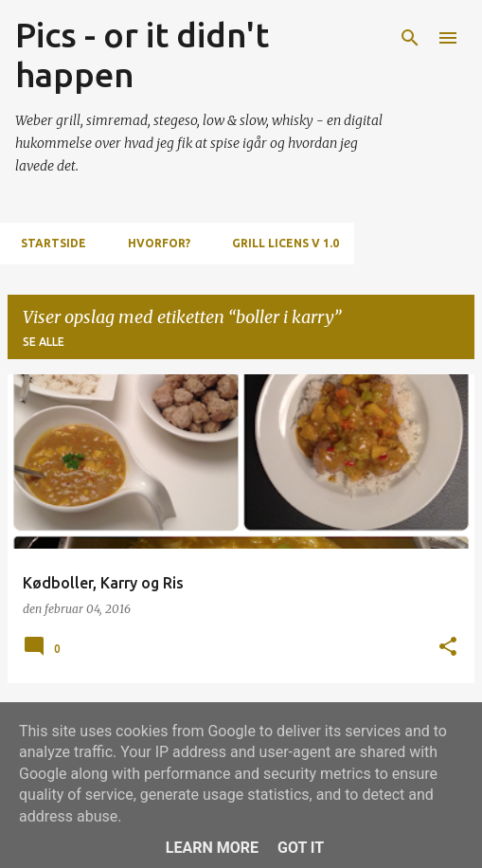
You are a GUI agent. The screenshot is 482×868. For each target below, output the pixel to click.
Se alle (44, 342)
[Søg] (410, 38)
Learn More (212, 848)
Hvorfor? (153, 243)
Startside (48, 243)
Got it (301, 848)
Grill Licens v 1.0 (280, 243)
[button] (448, 648)
